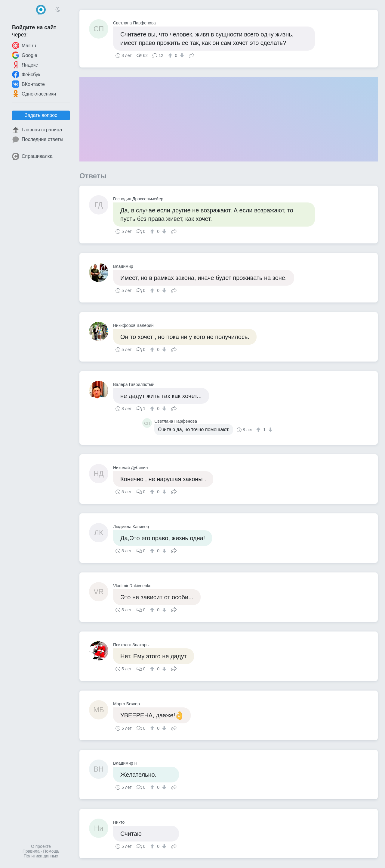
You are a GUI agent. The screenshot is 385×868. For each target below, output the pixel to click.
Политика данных (41, 856)
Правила (31, 851)
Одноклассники (34, 94)
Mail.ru (24, 45)
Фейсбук (26, 74)
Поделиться (192, 55)
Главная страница (37, 130)
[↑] (171, 55)
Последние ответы (38, 139)
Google (25, 55)
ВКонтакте (28, 84)
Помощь (51, 851)
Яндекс (25, 65)
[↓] (181, 55)
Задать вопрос (41, 115)
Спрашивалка (32, 156)
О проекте (41, 846)
